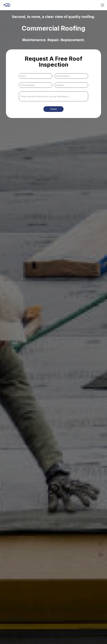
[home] (7, 5)
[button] (102, 5)
